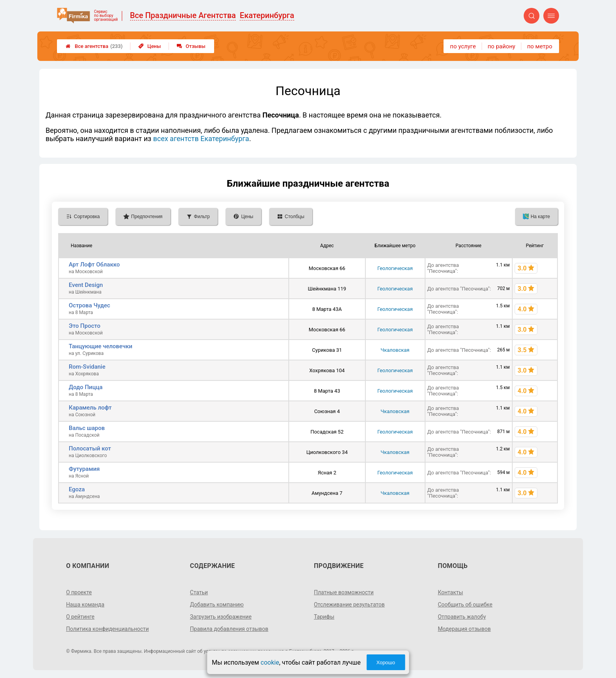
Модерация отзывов (464, 629)
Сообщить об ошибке (465, 605)
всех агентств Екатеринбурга (201, 139)
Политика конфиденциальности (107, 629)
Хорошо (386, 662)
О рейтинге (80, 617)
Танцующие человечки (101, 346)
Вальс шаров (87, 428)
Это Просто (84, 326)
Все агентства (94, 46)
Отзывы (191, 46)
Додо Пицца (86, 387)
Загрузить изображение (221, 617)
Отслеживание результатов (349, 605)
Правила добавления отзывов (229, 629)
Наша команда (85, 605)
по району (501, 46)
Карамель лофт (90, 408)
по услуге (463, 46)
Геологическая (395, 268)
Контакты (450, 592)
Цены (150, 46)
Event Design (86, 285)
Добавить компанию (217, 605)
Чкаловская (395, 350)
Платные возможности (344, 592)
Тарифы (324, 617)
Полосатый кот (90, 448)
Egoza (77, 489)
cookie (270, 662)
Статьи (199, 592)
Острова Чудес (89, 305)
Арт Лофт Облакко (94, 265)
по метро (540, 46)
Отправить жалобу (462, 617)
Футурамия (84, 469)
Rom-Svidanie (87, 367)
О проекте (79, 592)
